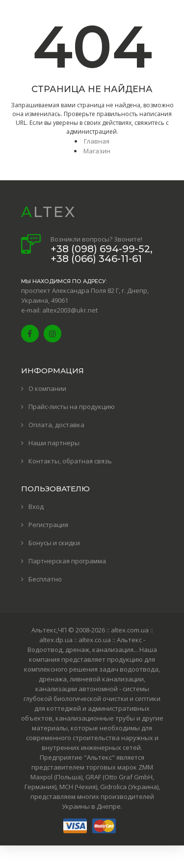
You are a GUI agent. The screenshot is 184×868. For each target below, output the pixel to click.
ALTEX (49, 212)
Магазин (97, 151)
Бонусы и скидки (54, 543)
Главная (97, 141)
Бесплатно (45, 579)
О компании (47, 388)
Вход (36, 506)
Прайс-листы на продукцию (72, 407)
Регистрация (48, 525)
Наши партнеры (54, 443)
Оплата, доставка (56, 425)
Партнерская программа (67, 561)
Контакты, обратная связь (70, 461)
